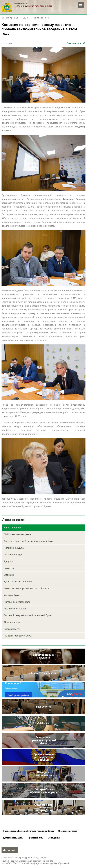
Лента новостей (41, 18)
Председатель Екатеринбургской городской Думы (28, 831)
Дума (26, 18)
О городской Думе (68, 831)
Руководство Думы (14, 554)
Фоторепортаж (12, 622)
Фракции (9, 575)
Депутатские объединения (18, 581)
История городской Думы (18, 636)
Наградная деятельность (17, 602)
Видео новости (12, 629)
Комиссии (9, 568)
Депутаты (9, 561)
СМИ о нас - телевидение (17, 534)
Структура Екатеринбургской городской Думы (29, 541)
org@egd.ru (36, 863)
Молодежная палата (15, 609)
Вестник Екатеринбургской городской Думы (28, 615)
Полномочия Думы (14, 548)
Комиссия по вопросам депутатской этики (27, 588)
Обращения (54, 838)
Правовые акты (36, 838)
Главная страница (10, 18)
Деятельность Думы (13, 838)
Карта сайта (10, 850)
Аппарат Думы (12, 595)
